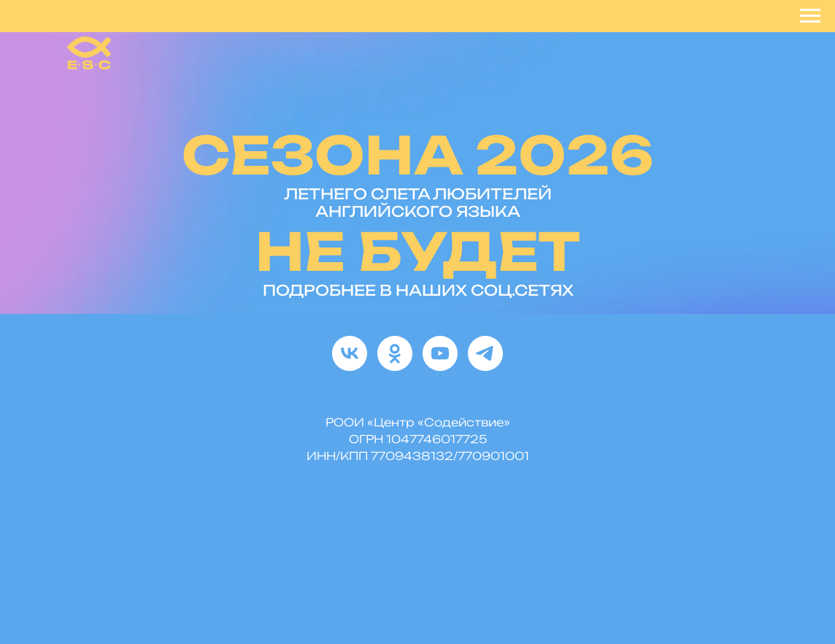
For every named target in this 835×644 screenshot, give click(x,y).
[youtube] (440, 353)
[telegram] (485, 353)
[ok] (395, 353)
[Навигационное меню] (810, 16)
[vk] (350, 353)
